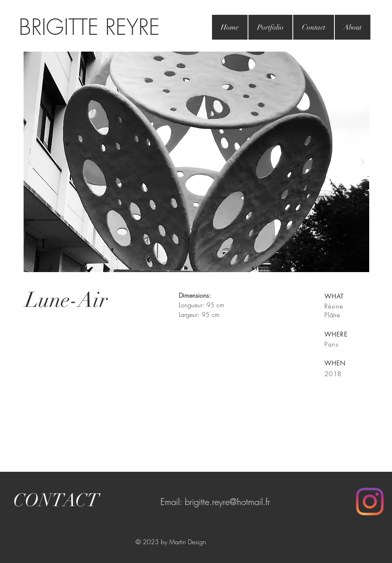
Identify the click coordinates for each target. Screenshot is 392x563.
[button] (196, 162)
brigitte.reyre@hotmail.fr (227, 502)
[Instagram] (370, 502)
